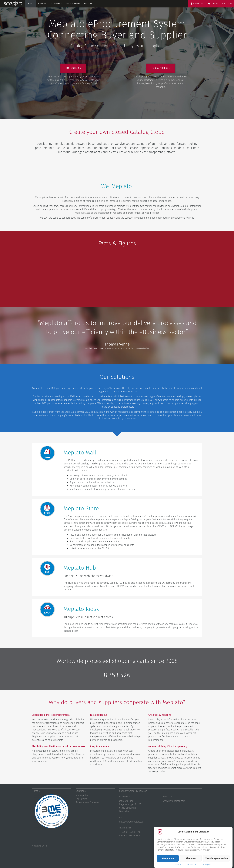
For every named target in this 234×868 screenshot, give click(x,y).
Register (197, 4)
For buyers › (73, 68)
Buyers (42, 4)
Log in (213, 4)
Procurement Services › (88, 802)
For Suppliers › (83, 796)
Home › (36, 791)
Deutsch (227, 4)
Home (31, 4)
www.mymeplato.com (174, 801)
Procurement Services (79, 4)
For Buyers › (82, 799)
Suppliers (56, 4)
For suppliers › (161, 68)
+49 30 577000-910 (131, 832)
